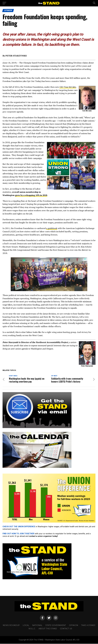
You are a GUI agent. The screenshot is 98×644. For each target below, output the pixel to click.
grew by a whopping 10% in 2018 (31, 195)
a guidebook (52, 228)
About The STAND (48, 629)
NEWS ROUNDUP (11, 625)
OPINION (74, 625)
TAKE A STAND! (88, 625)
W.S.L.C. (32, 629)
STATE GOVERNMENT (56, 625)
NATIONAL (37, 625)
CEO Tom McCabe (68, 87)
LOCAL (26, 625)
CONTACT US (66, 629)
